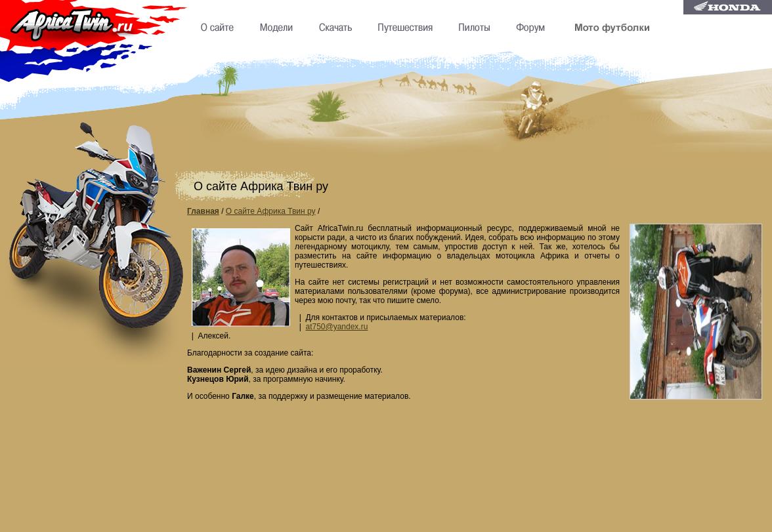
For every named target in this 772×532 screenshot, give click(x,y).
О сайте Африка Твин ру (271, 211)
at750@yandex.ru (336, 327)
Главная (203, 211)
